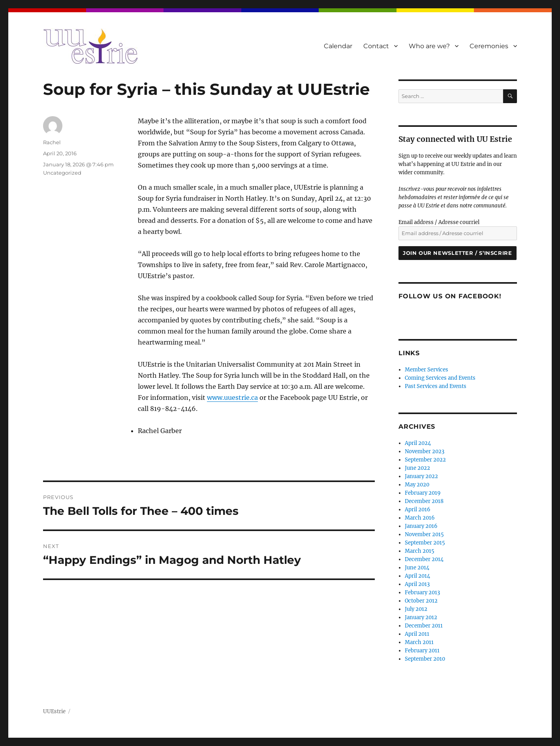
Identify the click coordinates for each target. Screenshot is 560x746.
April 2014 (417, 576)
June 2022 (417, 468)
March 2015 (420, 551)
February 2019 (423, 493)
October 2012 (421, 601)
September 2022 (425, 460)
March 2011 (419, 642)
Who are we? (429, 46)
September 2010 (425, 659)
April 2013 (417, 584)
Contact (376, 46)
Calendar (338, 46)
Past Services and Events (436, 386)
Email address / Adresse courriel (439, 222)
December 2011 (424, 626)
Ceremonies (489, 46)
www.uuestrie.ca (232, 397)
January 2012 (421, 617)
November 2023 (425, 451)
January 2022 (421, 476)
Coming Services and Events (440, 378)
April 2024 (418, 443)
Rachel (52, 142)
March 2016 (420, 518)
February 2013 (422, 592)
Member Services (427, 370)
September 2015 (425, 543)
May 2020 (417, 485)
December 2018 (424, 501)
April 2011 (417, 634)
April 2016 (418, 510)
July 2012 (416, 609)
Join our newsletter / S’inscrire (458, 253)
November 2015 (424, 534)
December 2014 (424, 559)
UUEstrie (54, 711)
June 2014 (417, 568)
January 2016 (421, 526)
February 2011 (422, 651)
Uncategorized (62, 173)
